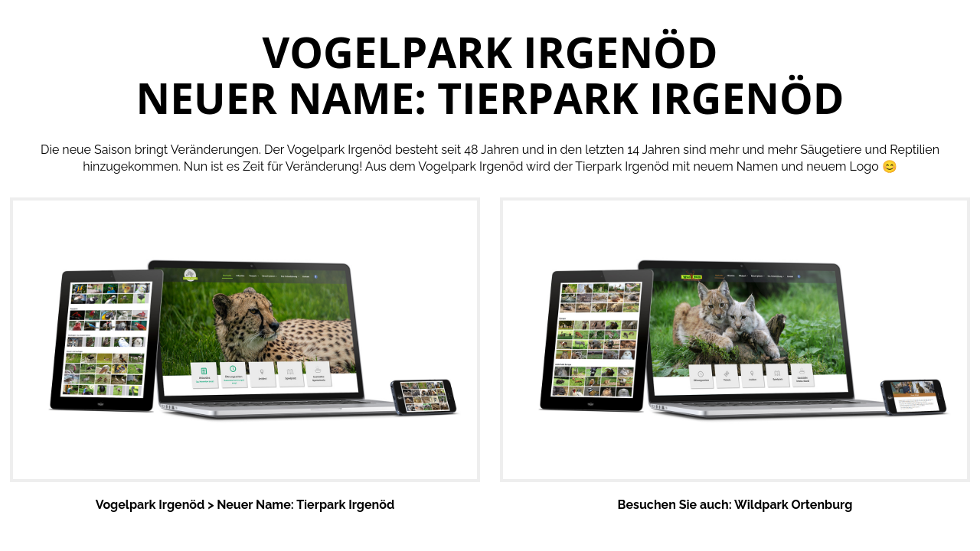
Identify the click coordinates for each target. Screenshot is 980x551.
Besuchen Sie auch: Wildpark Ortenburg (735, 505)
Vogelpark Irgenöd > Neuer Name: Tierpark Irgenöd (245, 505)
